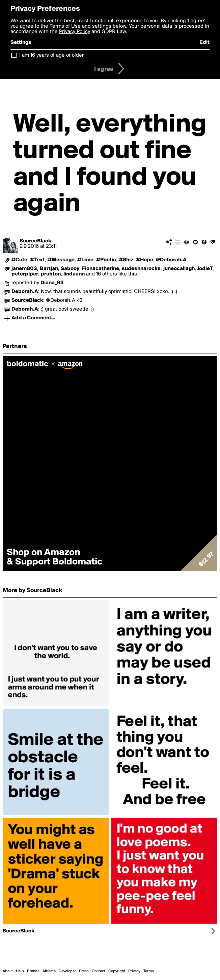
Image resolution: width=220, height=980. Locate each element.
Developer (67, 971)
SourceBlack (35, 241)
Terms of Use (65, 26)
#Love (85, 260)
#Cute (19, 260)
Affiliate (49, 971)
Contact (99, 971)
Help (20, 971)
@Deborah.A (171, 260)
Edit (204, 43)
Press (84, 971)
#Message (61, 260)
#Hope (145, 260)
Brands (33, 971)
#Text (37, 260)
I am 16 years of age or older (51, 55)
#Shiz (126, 260)
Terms (149, 971)
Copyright (117, 971)
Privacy (134, 971)
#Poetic (106, 260)
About (8, 971)
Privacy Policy (75, 32)
